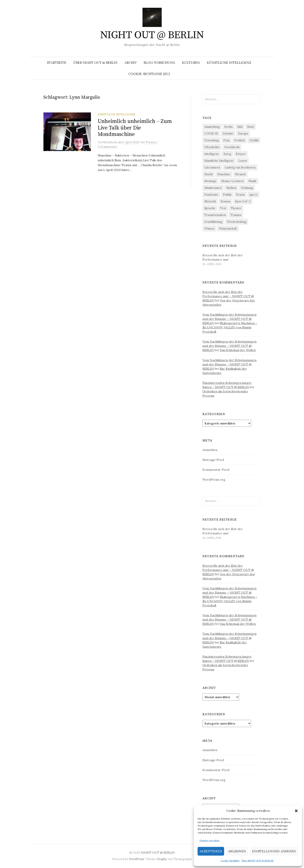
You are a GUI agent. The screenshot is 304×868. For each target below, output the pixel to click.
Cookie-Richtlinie (230, 861)
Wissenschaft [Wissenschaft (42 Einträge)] (228, 228)
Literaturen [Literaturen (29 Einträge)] (212, 167)
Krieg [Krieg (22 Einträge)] (227, 154)
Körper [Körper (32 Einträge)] (241, 154)
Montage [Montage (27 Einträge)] (210, 181)
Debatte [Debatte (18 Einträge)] (228, 133)
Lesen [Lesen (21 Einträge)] (243, 161)
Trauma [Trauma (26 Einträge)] (236, 215)
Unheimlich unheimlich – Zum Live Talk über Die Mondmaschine (135, 128)
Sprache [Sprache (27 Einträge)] (210, 208)
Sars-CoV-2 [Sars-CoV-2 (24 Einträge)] (243, 201)
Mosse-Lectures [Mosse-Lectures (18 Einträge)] (232, 181)
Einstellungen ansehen (274, 851)
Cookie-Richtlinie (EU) (149, 74)
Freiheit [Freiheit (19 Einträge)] (240, 140)
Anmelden (210, 450)
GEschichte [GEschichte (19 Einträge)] (212, 147)
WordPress (136, 859)
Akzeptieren (211, 851)
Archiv (131, 63)
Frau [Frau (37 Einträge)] (226, 140)
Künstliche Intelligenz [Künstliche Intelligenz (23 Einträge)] (219, 161)
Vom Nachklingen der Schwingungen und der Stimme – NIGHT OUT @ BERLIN (229, 319)
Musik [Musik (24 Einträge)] (252, 181)
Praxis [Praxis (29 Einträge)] (240, 195)
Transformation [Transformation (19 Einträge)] (215, 215)
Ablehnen (237, 851)
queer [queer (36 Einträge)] (253, 195)
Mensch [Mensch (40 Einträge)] (240, 174)
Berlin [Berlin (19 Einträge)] (228, 127)
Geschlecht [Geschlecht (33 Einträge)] (232, 147)
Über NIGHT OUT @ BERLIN (257, 861)
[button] (296, 811)
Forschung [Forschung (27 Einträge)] (212, 140)
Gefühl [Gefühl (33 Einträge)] (254, 140)
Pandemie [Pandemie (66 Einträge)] (211, 195)
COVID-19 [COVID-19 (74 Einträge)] (211, 133)
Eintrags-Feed (213, 460)
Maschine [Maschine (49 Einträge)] (224, 174)
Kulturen (191, 63)
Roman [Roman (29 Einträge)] (225, 201)
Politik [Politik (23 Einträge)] (227, 195)
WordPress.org (214, 479)
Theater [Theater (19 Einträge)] (236, 208)
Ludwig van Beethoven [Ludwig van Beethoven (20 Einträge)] (240, 167)
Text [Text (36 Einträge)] (223, 208)
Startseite (57, 63)
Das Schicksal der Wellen (238, 350)
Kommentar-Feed (216, 470)
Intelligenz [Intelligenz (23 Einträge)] (212, 154)
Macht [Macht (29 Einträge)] (209, 174)
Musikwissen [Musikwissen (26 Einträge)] (213, 188)
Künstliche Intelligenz (229, 63)
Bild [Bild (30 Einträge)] (240, 127)
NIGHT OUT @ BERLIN (152, 35)
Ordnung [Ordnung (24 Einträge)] (247, 188)
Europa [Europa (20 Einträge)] (243, 133)
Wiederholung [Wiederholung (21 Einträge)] (237, 222)
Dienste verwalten (209, 840)
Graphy (162, 859)
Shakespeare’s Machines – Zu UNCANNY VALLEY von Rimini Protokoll (230, 327)
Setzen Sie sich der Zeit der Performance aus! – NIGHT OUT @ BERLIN (228, 296)
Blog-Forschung (159, 63)
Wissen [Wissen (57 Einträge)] (209, 228)
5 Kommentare (108, 147)
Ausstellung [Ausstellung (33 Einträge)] (212, 127)
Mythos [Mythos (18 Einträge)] (231, 188)
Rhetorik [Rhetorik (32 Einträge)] (210, 201)
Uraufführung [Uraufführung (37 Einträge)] (213, 222)
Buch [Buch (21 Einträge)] (250, 127)
